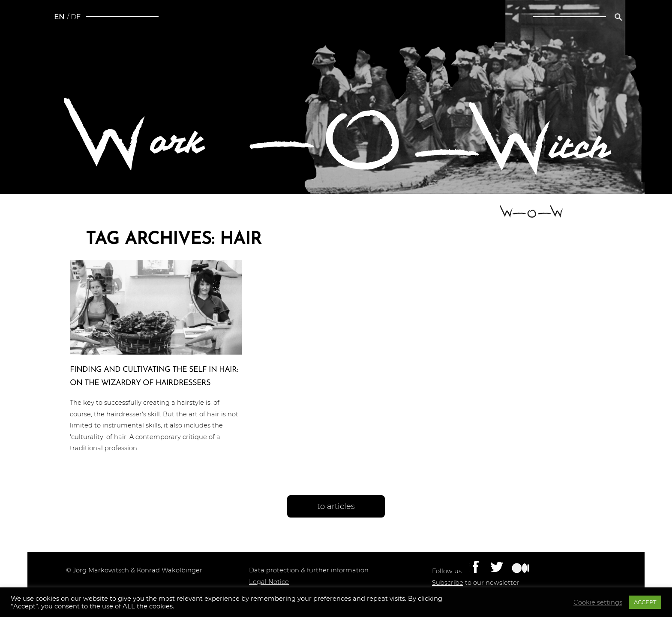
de (76, 17)
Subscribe (448, 583)
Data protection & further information (309, 570)
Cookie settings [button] (598, 602)
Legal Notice (269, 582)
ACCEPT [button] (645, 602)
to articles (336, 506)
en (59, 17)
